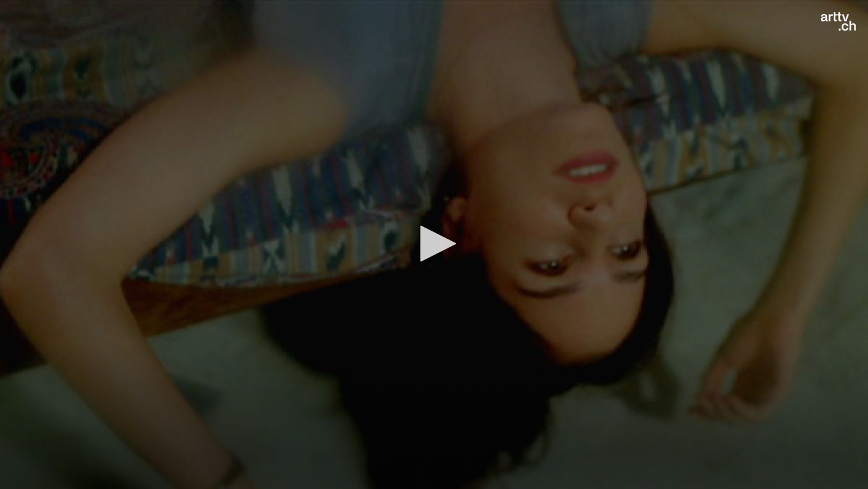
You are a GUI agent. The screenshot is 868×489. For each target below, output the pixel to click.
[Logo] (838, 21)
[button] (434, 244)
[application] (434, 244)
